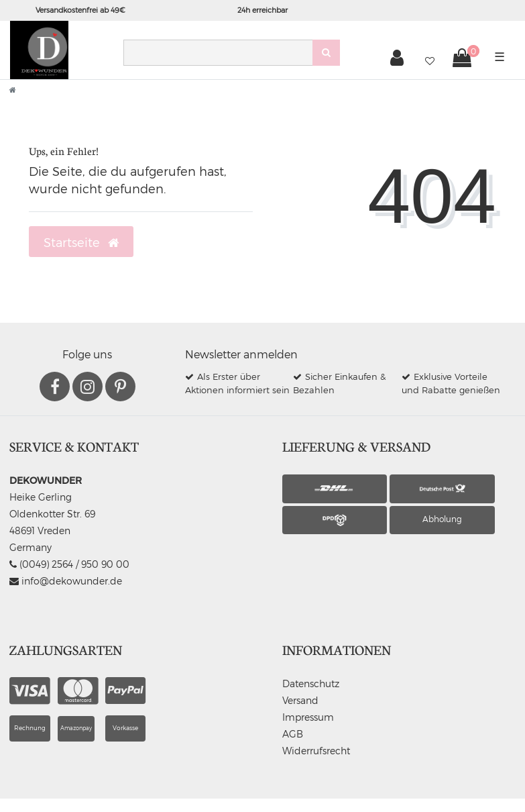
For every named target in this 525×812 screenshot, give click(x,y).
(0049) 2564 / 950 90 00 (69, 564)
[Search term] (218, 53)
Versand (300, 700)
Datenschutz (311, 683)
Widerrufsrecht (316, 751)
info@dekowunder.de (66, 581)
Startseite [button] (81, 242)
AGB (293, 734)
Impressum (308, 717)
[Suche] (326, 53)
